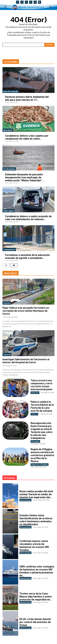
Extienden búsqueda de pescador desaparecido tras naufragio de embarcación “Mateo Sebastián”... (24, 177)
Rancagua (9, 211)
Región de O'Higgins (40, 464)
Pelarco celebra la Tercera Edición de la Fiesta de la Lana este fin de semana (42, 406)
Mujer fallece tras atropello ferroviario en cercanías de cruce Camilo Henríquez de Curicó (26, 311)
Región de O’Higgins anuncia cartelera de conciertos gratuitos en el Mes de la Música (42, 455)
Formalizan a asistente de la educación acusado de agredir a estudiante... (27, 257)
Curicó (7, 303)
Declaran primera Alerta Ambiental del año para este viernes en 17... (27, 98)
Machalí (8, 130)
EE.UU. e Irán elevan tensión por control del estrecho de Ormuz (35, 622)
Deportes (35, 393)
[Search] (49, 45)
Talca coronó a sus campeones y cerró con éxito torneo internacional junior (42, 385)
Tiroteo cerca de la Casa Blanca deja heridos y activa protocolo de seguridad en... (36, 597)
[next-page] (14, 265)
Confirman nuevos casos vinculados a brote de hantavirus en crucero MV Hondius (34, 546)
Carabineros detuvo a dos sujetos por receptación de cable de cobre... (27, 137)
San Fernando (11, 91)
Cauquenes (9, 249)
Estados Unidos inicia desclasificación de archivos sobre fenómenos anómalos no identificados (36, 520)
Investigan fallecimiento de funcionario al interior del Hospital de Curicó (26, 361)
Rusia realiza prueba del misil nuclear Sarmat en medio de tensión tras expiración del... (36, 494)
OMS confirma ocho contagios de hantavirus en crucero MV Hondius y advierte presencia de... (37, 571)
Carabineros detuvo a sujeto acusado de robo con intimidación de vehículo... (28, 218)
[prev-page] (6, 265)
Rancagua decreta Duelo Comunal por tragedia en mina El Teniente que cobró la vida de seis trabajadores (41, 430)
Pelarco (34, 414)
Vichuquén (9, 169)
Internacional (25, 500)
